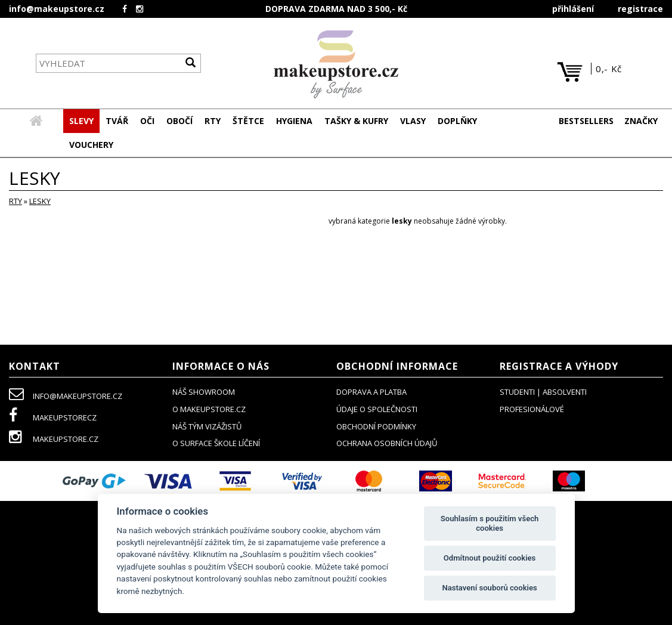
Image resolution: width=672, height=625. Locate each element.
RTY (16, 202)
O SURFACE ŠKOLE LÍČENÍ (216, 444)
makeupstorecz (53, 418)
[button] (117, 122)
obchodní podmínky (376, 427)
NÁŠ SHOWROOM (204, 392)
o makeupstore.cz (209, 410)
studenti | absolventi (543, 392)
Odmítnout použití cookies (490, 558)
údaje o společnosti (377, 410)
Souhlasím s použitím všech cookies (490, 523)
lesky (40, 202)
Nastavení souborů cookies (489, 588)
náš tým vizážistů (207, 427)
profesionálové (532, 410)
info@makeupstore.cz (57, 9)
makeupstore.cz (54, 440)
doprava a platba (371, 392)
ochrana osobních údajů (387, 444)
